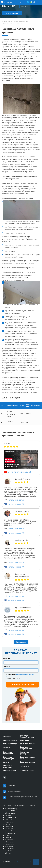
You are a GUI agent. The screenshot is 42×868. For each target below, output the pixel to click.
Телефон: (7, 667)
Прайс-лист (24, 740)
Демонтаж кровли (27, 762)
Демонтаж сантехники (8, 753)
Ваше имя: (7, 659)
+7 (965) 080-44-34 (15, 2)
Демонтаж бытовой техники (27, 736)
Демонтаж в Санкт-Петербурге (27, 862)
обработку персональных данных (20, 675)
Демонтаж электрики (8, 766)
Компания (7, 736)
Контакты (7, 748)
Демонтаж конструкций (9, 758)
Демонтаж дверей (11, 744)
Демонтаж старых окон (27, 758)
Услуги (6, 762)
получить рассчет (22, 685)
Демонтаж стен (9, 770)
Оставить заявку (12, 13)
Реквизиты (24, 766)
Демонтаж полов (10, 740)
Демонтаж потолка (27, 744)
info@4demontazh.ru (14, 792)
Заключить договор (24, 753)
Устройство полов (27, 770)
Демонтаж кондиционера (26, 748)
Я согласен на (20, 675)
